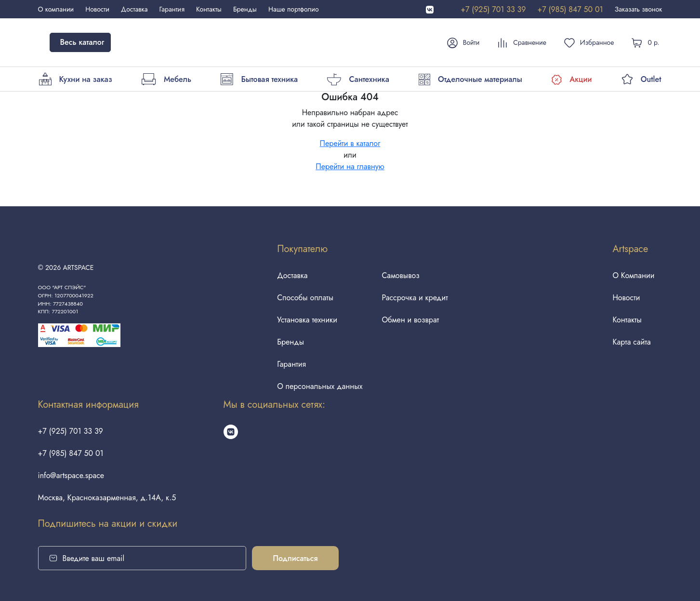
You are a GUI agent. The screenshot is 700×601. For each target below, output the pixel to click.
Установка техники (307, 320)
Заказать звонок (639, 9)
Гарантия (172, 9)
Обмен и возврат (410, 320)
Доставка (134, 9)
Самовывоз (400, 275)
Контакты (209, 9)
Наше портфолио (294, 9)
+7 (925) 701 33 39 (493, 9)
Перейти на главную (350, 167)
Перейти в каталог (350, 143)
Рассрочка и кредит (415, 298)
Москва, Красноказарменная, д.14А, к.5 (107, 498)
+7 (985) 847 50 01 (570, 9)
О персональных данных (320, 386)
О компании (56, 9)
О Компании (633, 275)
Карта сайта (631, 342)
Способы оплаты (305, 298)
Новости (97, 9)
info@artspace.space (71, 475)
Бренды (245, 9)
